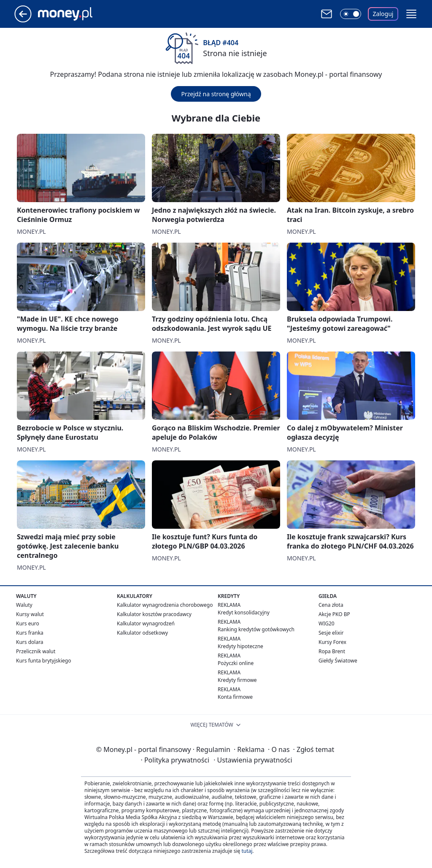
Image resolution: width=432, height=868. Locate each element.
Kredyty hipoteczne (240, 646)
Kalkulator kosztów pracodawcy (154, 614)
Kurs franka (30, 633)
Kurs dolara (30, 642)
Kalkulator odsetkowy (142, 633)
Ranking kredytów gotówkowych (256, 629)
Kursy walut (30, 614)
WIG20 (327, 623)
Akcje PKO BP (334, 614)
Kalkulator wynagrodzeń (146, 623)
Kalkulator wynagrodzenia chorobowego (165, 605)
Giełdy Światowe (338, 661)
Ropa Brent (332, 651)
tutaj (247, 851)
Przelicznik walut (36, 651)
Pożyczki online (236, 663)
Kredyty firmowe (237, 680)
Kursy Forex (332, 642)
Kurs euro (28, 623)
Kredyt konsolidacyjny (244, 612)
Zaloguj (383, 14)
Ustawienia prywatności (253, 760)
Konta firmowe (235, 697)
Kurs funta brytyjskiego (43, 661)
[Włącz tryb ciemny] (351, 14)
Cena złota (331, 605)
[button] (411, 14)
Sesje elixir (331, 633)
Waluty (24, 605)
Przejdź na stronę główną (216, 94)
